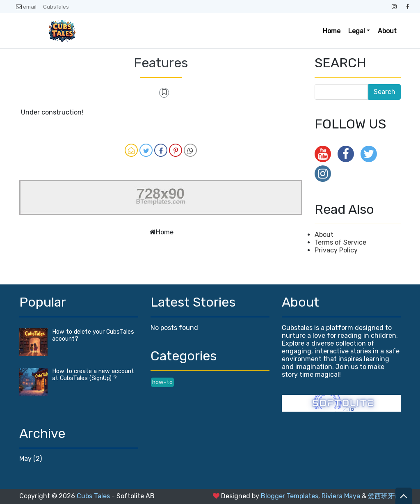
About (387, 31)
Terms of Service (340, 242)
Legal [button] (357, 31)
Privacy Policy (336, 250)
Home (332, 31)
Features (161, 63)
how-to (162, 382)
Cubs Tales (93, 496)
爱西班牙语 (384, 496)
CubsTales (56, 7)
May (25, 459)
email (26, 7)
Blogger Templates (290, 496)
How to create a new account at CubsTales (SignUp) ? (93, 375)
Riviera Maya (341, 496)
